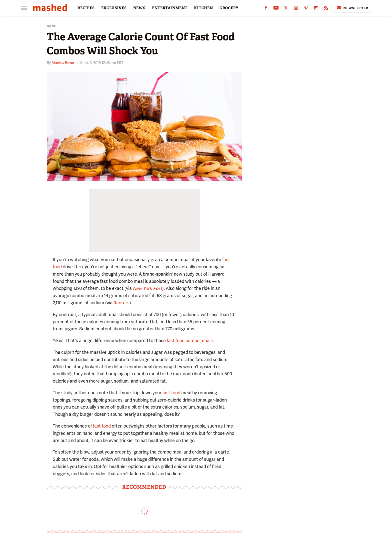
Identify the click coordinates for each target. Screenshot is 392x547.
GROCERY (229, 8)
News (51, 26)
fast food (171, 393)
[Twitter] (286, 9)
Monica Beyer (63, 63)
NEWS (139, 8)
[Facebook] (266, 9)
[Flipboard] (316, 9)
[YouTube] (276, 9)
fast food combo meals (190, 340)
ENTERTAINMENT (170, 8)
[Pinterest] (306, 9)
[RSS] (326, 9)
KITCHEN (203, 8)
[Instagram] (296, 9)
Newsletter (352, 8)
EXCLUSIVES (114, 8)
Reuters (121, 303)
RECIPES (86, 8)
